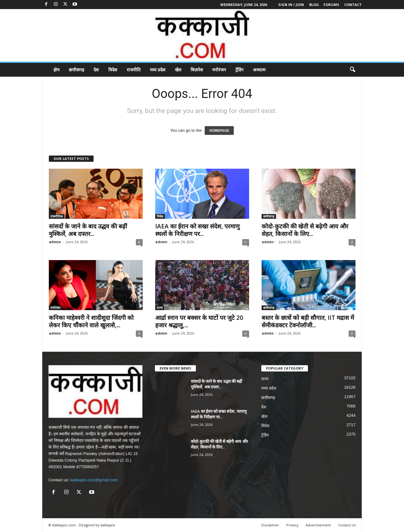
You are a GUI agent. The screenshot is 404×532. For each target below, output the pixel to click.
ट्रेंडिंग (239, 70)
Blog (314, 5)
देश (96, 70)
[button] (352, 70)
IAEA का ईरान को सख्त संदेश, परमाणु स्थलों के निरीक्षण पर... (197, 230)
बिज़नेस (197, 70)
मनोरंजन (219, 70)
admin (55, 242)
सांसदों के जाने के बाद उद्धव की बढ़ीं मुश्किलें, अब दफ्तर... (88, 230)
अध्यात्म (259, 70)
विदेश (113, 70)
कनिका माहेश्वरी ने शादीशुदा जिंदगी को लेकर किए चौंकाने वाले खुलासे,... (91, 321)
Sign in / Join (291, 5)
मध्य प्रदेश (158, 70)
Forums (331, 5)
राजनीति (134, 70)
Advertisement (318, 525)
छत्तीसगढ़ (77, 70)
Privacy (292, 525)
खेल (178, 70)
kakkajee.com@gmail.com (94, 480)
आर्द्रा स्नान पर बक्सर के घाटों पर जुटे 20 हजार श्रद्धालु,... (199, 321)
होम (56, 70)
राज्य (160, 308)
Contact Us (347, 525)
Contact (353, 5)
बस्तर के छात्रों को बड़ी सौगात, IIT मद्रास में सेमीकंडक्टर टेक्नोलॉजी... (308, 321)
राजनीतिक (57, 216)
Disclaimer (270, 525)
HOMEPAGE (219, 130)
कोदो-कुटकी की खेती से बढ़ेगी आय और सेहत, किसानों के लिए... (305, 230)
